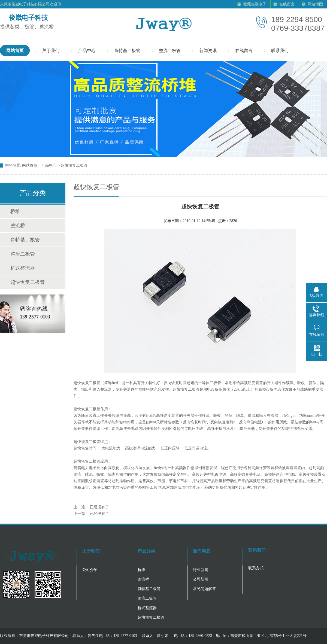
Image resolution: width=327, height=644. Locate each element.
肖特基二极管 (25, 240)
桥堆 (15, 211)
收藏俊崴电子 (255, 4)
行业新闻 (201, 570)
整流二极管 (23, 254)
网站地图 (315, 4)
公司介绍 (90, 570)
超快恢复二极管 (28, 282)
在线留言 (287, 4)
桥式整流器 (23, 268)
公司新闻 (201, 579)
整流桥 (18, 226)
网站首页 (30, 165)
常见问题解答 (204, 589)
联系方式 (256, 568)
